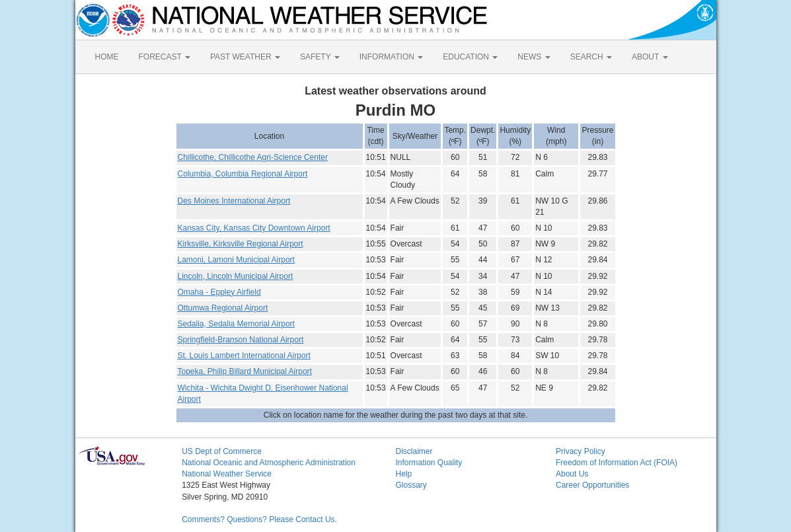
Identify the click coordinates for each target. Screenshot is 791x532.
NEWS (534, 57)
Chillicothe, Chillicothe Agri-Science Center (253, 157)
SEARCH (591, 57)
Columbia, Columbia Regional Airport (243, 174)
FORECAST (165, 57)
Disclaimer (414, 451)
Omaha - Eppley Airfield (219, 292)
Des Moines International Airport (234, 201)
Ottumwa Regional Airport (223, 308)
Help (403, 474)
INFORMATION (391, 57)
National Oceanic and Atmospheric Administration (269, 463)
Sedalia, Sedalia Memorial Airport (236, 324)
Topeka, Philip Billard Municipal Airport (245, 371)
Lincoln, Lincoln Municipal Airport (236, 276)
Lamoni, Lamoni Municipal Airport (236, 260)
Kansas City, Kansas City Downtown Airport (254, 228)
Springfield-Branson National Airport (241, 340)
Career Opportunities (592, 485)
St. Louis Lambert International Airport (244, 356)
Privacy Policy (581, 451)
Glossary (411, 485)
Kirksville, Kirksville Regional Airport (241, 244)
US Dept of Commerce (222, 451)
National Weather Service (227, 474)
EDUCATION (470, 57)
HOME (107, 57)
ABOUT (650, 57)
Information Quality (429, 463)
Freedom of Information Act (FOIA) (617, 463)
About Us (572, 474)
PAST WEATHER (245, 57)
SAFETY (320, 57)
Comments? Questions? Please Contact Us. (259, 519)
